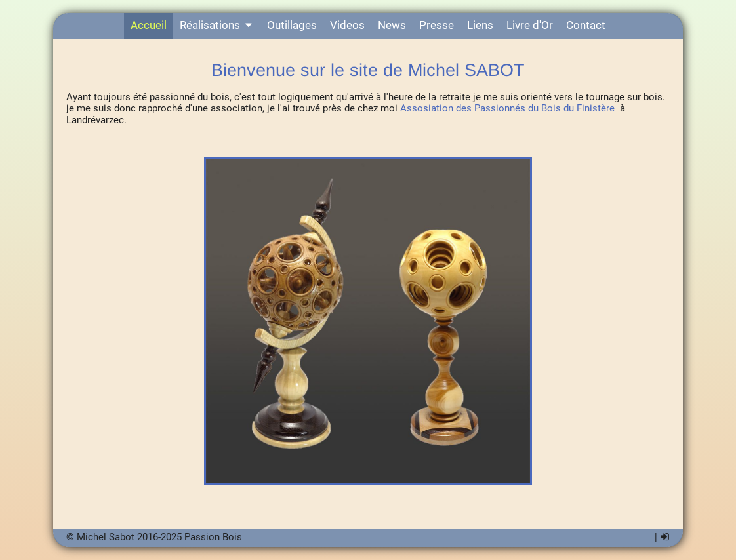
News (392, 25)
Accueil (149, 25)
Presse (437, 25)
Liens (480, 25)
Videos (347, 25)
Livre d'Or (530, 25)
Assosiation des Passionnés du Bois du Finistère (507, 108)
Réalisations (217, 25)
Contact (586, 25)
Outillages (292, 25)
